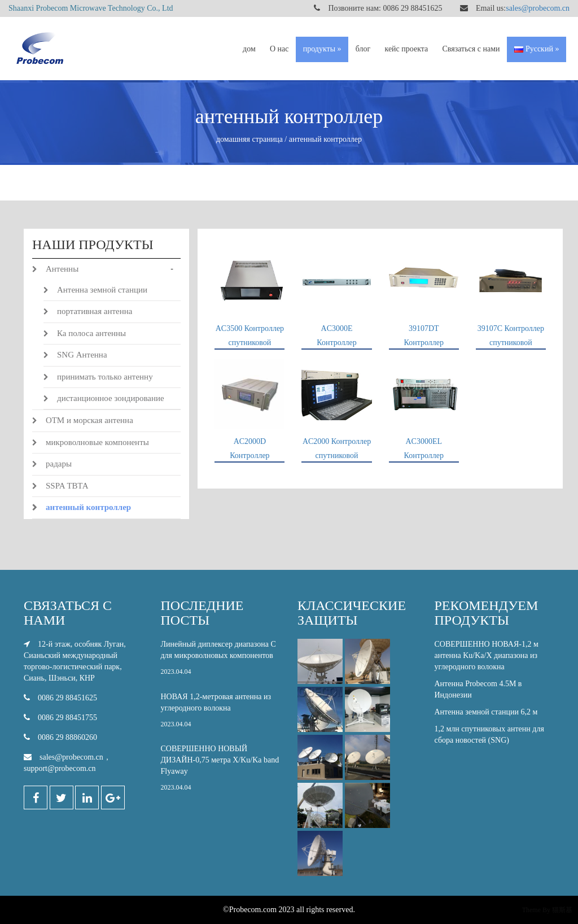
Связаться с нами (471, 49)
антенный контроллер (88, 507)
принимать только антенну (105, 377)
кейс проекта (406, 49)
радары (59, 464)
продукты (319, 49)
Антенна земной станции (102, 290)
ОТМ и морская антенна (89, 420)
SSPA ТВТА (67, 486)
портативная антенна (95, 311)
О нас (279, 49)
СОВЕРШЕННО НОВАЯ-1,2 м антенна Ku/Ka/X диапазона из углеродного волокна (487, 655)
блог (363, 49)
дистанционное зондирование (111, 398)
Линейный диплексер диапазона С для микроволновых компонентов (221, 661)
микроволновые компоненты (97, 442)
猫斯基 (562, 910)
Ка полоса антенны (91, 333)
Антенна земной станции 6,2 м (486, 712)
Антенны (62, 269)
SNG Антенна (82, 355)
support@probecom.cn (60, 768)
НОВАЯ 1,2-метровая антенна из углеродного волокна (221, 714)
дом (249, 49)
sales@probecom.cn (538, 8)
